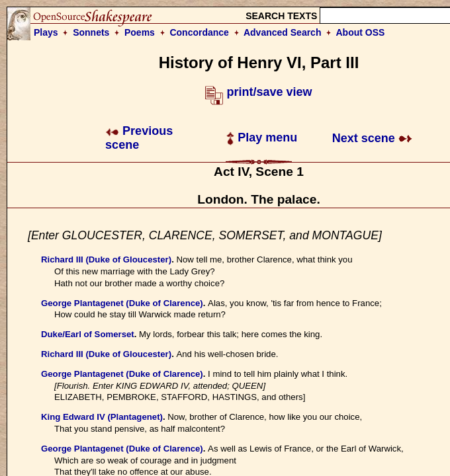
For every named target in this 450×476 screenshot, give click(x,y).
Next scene (372, 138)
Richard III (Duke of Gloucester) (106, 259)
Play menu (262, 138)
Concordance (199, 32)
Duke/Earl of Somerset (88, 334)
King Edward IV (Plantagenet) (102, 417)
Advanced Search (283, 32)
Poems (140, 32)
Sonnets (91, 32)
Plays (46, 32)
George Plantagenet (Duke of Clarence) (122, 303)
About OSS (361, 32)
